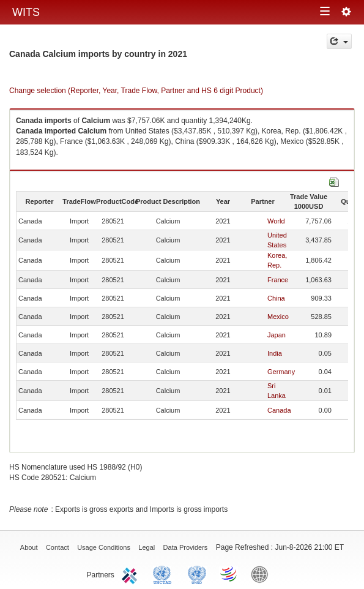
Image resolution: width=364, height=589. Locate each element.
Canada (279, 410)
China (276, 298)
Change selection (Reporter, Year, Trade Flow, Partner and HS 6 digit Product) (136, 91)
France (278, 280)
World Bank (262, 574)
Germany (281, 372)
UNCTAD (165, 574)
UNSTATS (197, 574)
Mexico (278, 317)
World (276, 221)
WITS (26, 12)
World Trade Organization (229, 574)
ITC (132, 574)
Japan (277, 335)
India (275, 353)
